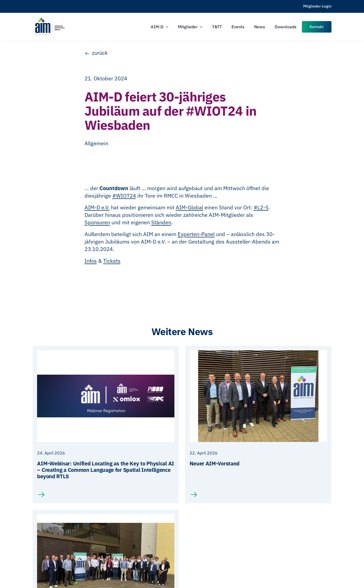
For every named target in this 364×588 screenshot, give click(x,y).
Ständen (161, 222)
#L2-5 (261, 207)
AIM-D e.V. (97, 207)
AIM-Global (189, 207)
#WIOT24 (124, 196)
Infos (91, 261)
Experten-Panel (196, 234)
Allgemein (96, 143)
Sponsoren (97, 222)
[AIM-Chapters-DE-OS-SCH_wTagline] (50, 19)
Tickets (112, 261)
